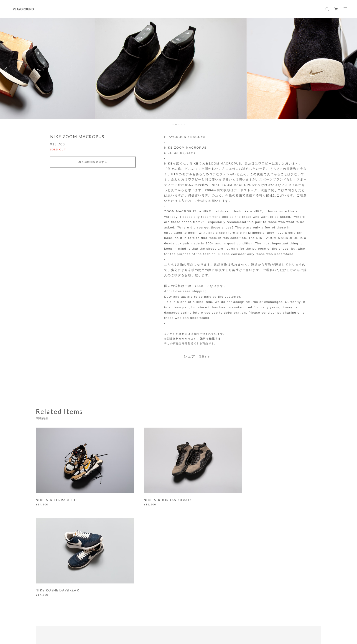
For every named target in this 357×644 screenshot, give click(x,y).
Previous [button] (7, 69)
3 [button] (179, 124)
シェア (189, 357)
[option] (179, 69)
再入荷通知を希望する (93, 162)
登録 (277, 552)
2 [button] (176, 124)
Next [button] (350, 69)
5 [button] (185, 124)
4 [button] (182, 124)
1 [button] (173, 124)
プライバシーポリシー (73, 616)
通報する (205, 356)
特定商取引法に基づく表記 (108, 616)
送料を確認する (210, 339)
